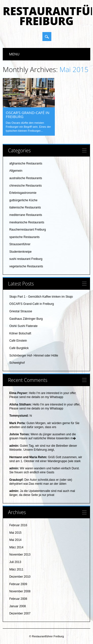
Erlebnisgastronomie (23, 193)
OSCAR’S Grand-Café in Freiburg (28, 115)
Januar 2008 (17, 606)
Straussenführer (20, 244)
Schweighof (17, 363)
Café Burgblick (19, 348)
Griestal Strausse (21, 311)
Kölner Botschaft (20, 333)
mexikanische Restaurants (27, 222)
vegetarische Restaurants (26, 266)
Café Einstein (18, 341)
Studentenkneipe (20, 252)
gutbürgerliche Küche (23, 200)
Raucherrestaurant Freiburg (27, 230)
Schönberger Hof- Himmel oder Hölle (34, 356)
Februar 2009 (18, 584)
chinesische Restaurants (25, 186)
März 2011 (16, 569)
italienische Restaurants (25, 207)
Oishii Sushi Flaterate (23, 326)
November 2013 (20, 555)
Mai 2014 (15, 540)
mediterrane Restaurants (26, 215)
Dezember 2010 (20, 577)
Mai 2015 (15, 533)
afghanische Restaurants (26, 163)
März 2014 (16, 547)
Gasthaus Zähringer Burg (26, 319)
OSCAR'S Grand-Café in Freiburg (31, 304)
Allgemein (16, 171)
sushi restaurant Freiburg (26, 259)
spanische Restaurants (24, 237)
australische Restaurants (26, 178)
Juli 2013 (15, 562)
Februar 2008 (18, 599)
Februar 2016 (18, 525)
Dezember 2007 (20, 613)
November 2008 (20, 591)
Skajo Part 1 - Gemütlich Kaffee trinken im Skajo (41, 297)
